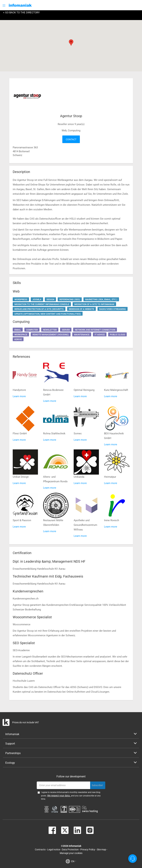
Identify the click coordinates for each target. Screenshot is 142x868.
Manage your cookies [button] (71, 853)
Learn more (19, 396)
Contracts (40, 850)
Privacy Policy (88, 850)
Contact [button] (71, 139)
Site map (101, 850)
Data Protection (70, 850)
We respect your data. (59, 796)
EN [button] (74, 861)
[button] (4, 5)
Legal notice (54, 850)
